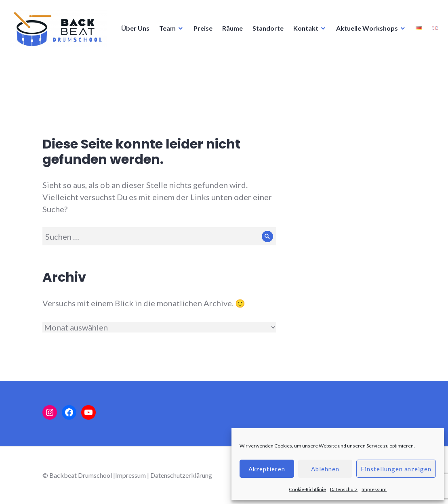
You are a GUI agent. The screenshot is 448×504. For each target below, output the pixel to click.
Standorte (159, 68)
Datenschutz (344, 489)
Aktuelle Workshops (258, 68)
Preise (94, 68)
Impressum (374, 489)
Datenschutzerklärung (181, 475)
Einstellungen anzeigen (396, 469)
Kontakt (197, 68)
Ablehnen (325, 469)
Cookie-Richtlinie (307, 489)
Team (58, 68)
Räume (123, 68)
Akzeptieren (267, 469)
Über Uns (26, 68)
